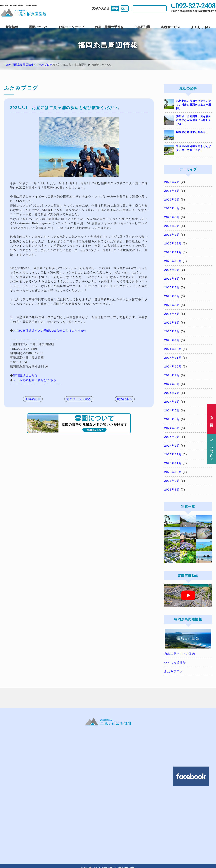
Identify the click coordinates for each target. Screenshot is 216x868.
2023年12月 (173, 451)
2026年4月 (172, 208)
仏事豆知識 (142, 26)
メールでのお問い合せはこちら (35, 380)
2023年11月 (173, 459)
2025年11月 (173, 251)
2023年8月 (172, 485)
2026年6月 (172, 191)
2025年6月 (172, 295)
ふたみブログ (44, 65)
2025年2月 (172, 329)
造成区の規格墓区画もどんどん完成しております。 (194, 148)
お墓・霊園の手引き (109, 26)
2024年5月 (172, 407)
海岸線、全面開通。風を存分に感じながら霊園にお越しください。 (194, 120)
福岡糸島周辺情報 (23, 65)
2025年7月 (172, 286)
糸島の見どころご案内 (180, 649)
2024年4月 (172, 416)
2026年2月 (172, 225)
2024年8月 (172, 381)
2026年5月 (172, 199)
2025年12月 (173, 243)
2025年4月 (172, 312)
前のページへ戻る (79, 399)
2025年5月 (172, 303)
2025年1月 (172, 338)
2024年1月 (172, 442)
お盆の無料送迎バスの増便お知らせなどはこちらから (50, 331)
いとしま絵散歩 (175, 658)
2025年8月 (172, 277)
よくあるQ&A (201, 26)
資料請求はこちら (25, 375)
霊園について (38, 26)
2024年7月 (172, 390)
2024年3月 (172, 425)
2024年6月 (172, 399)
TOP (7, 65)
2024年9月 (172, 373)
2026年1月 (172, 234)
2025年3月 (172, 321)
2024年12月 (173, 347)
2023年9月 (172, 477)
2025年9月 (172, 269)
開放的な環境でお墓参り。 (192, 132)
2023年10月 (173, 468)
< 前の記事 (33, 399)
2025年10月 (173, 260)
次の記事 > (125, 399)
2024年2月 (172, 433)
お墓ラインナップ (71, 26)
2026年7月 (172, 182)
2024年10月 (173, 364)
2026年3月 (172, 217)
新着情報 (12, 26)
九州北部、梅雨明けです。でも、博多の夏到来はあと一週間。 (194, 105)
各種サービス (171, 26)
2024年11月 (173, 355)
